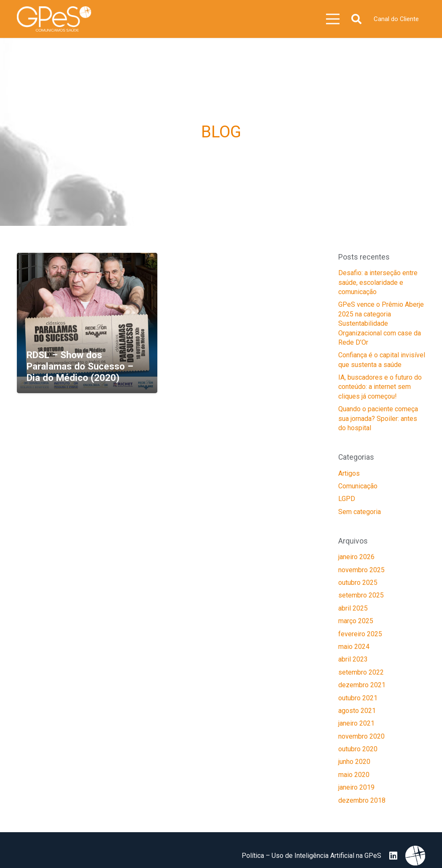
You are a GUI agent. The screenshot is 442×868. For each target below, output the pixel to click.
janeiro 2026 (356, 557)
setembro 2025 (361, 595)
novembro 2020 (361, 736)
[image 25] (54, 19)
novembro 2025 (361, 570)
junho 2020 (354, 762)
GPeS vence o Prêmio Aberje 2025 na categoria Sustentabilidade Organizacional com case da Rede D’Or (381, 323)
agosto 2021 (357, 711)
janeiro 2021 (356, 723)
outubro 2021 (358, 698)
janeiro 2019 (356, 787)
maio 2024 (354, 647)
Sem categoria (360, 512)
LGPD (347, 499)
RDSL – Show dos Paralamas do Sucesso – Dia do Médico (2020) (80, 366)
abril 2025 (353, 608)
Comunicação (358, 486)
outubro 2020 (358, 749)
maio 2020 (354, 775)
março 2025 (356, 621)
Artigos (349, 473)
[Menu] (333, 19)
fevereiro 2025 (360, 634)
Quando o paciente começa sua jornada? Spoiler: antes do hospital (378, 418)
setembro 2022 (361, 672)
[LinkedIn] (393, 856)
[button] (356, 19)
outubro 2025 (358, 583)
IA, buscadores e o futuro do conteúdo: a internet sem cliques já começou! (380, 387)
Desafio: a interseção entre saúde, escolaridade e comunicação (378, 282)
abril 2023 (353, 659)
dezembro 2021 (362, 685)
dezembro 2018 (362, 800)
